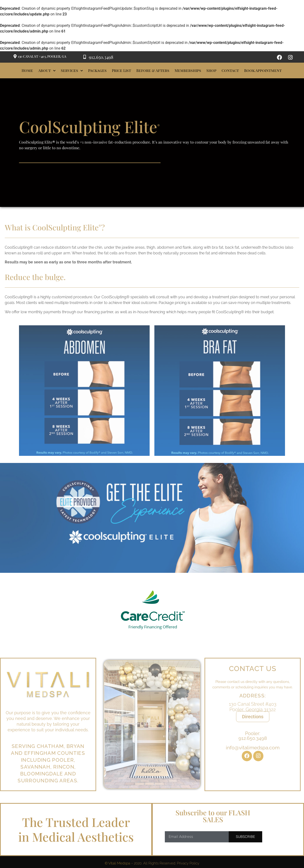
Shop (211, 70)
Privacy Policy (188, 863)
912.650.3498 (101, 57)
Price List (121, 70)
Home (27, 70)
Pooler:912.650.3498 (253, 742)
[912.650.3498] (85, 57)
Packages (97, 70)
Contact (230, 70)
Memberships (188, 70)
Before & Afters (153, 70)
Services (72, 71)
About (47, 71)
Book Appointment (263, 70)
